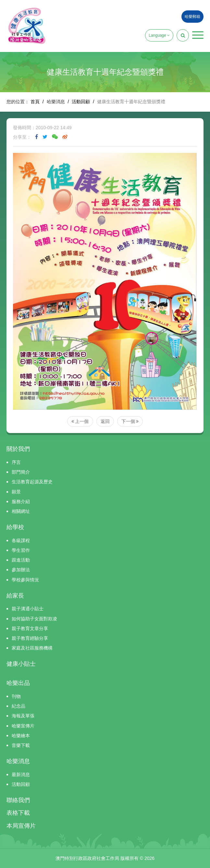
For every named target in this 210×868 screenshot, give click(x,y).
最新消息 (21, 775)
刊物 (16, 696)
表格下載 (18, 813)
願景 (16, 492)
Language (159, 35)
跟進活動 (21, 560)
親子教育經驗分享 (30, 638)
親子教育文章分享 (30, 628)
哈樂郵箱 (192, 17)
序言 (16, 462)
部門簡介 (21, 472)
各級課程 (21, 540)
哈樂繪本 (21, 736)
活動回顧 (81, 102)
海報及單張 (23, 716)
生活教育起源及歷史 (32, 482)
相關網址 (21, 511)
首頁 (35, 102)
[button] (198, 35)
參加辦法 (21, 570)
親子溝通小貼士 (28, 609)
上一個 (80, 421)
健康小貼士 (21, 664)
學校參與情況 (25, 580)
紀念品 (19, 706)
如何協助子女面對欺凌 (34, 619)
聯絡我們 (18, 800)
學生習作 (21, 550)
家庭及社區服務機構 (32, 648)
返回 (105, 421)
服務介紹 (21, 502)
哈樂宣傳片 (23, 726)
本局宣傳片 (21, 826)
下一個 (130, 421)
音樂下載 (21, 745)
